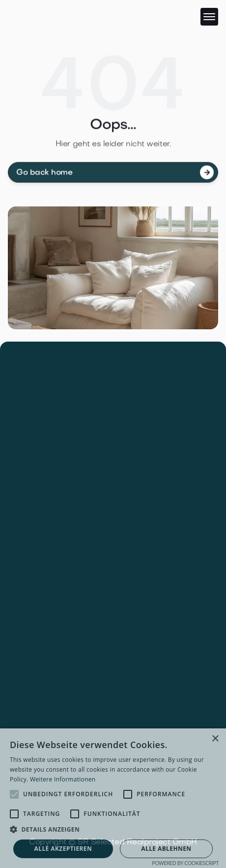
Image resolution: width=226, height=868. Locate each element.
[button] (209, 17)
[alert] (113, 798)
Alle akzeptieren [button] (63, 849)
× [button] (215, 739)
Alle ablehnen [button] (166, 849)
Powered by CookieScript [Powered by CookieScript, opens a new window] (185, 863)
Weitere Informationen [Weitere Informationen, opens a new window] (63, 779)
